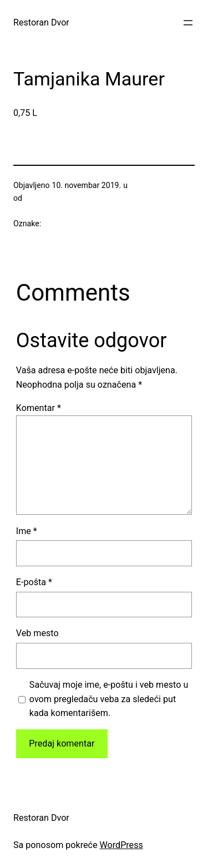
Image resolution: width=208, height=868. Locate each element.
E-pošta (34, 582)
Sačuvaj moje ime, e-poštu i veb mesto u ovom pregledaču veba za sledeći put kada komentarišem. (109, 699)
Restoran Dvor (41, 22)
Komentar (39, 408)
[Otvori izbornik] (188, 23)
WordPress (121, 845)
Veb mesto (37, 633)
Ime (27, 531)
